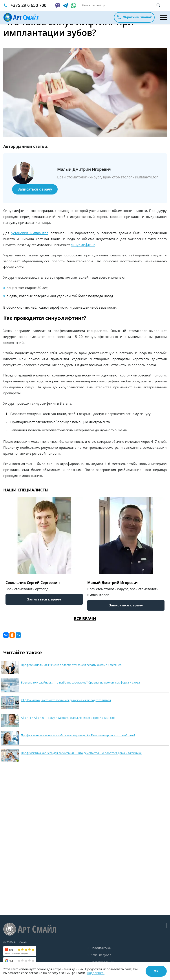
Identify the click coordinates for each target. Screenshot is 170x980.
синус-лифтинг (83, 245)
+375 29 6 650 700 (28, 5)
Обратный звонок (134, 17)
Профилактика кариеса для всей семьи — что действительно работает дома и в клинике (81, 753)
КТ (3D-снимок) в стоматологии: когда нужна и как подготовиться (66, 700)
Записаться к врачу (35, 189)
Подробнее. (96, 973)
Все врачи (85, 619)
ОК (156, 971)
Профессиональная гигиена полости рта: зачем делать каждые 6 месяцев (71, 665)
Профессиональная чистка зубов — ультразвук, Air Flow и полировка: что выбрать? (78, 735)
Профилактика (101, 948)
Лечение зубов (101, 955)
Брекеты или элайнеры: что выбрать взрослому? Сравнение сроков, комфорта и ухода (80, 682)
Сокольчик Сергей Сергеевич (33, 583)
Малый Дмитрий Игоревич (113, 583)
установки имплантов (30, 233)
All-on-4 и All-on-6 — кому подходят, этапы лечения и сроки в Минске (68, 718)
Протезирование (102, 961)
